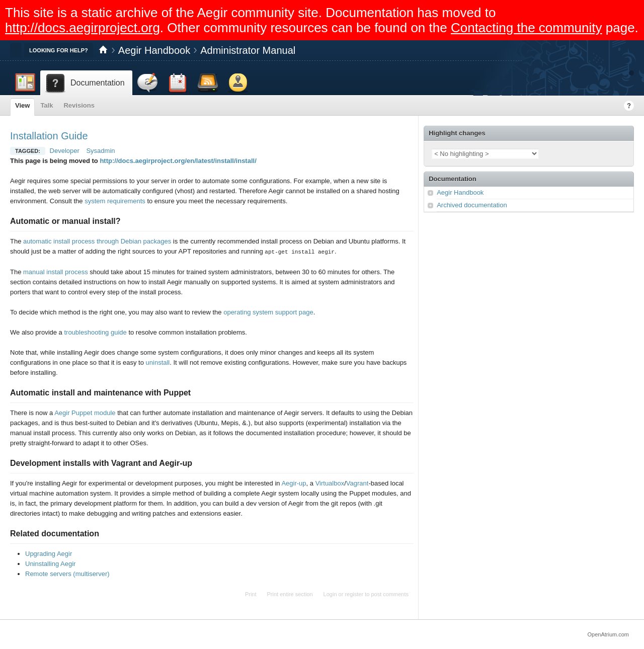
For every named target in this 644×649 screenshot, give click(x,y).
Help (629, 106)
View (22, 105)
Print (251, 594)
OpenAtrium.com (608, 634)
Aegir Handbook (154, 50)
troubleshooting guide (95, 332)
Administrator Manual (248, 50)
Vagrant (357, 483)
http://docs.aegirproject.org (83, 28)
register (354, 594)
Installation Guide (49, 136)
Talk (47, 105)
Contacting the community (527, 28)
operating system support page (268, 312)
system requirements (115, 201)
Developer (65, 151)
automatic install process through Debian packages (97, 241)
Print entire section (290, 594)
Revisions (79, 105)
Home (103, 50)
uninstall (158, 362)
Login (330, 594)
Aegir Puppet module (85, 412)
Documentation (453, 179)
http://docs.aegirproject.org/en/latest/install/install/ (178, 161)
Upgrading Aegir (49, 553)
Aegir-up (294, 483)
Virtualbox (330, 483)
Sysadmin (100, 151)
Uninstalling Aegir (50, 563)
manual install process (56, 271)
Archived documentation (472, 205)
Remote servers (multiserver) (67, 573)
